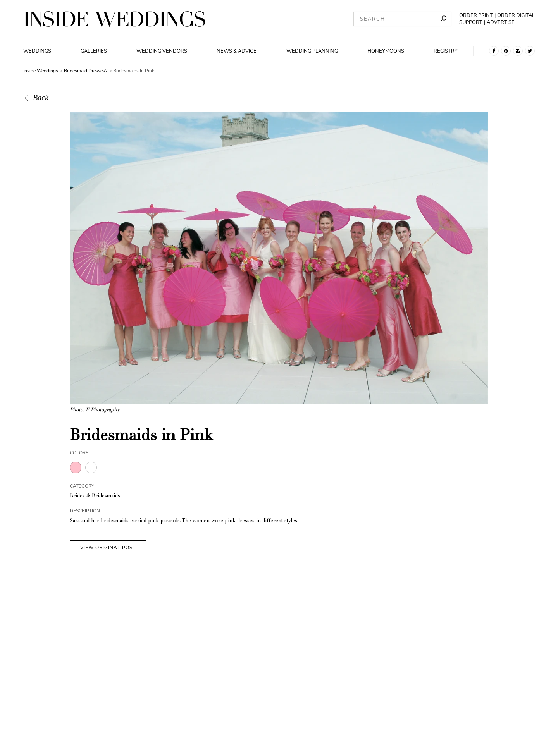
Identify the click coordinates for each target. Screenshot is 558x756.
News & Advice (237, 51)
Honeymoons (386, 51)
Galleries (94, 51)
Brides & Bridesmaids (95, 496)
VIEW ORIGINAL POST (108, 548)
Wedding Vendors (162, 51)
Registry (446, 51)
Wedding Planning (312, 51)
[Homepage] (114, 19)
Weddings (37, 51)
